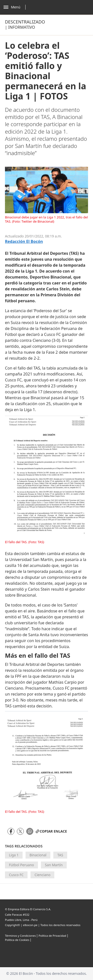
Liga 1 (14, 855)
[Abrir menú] (16, 7)
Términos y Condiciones (20, 936)
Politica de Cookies (17, 940)
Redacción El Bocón (24, 242)
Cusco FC (16, 875)
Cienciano (42, 875)
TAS (60, 855)
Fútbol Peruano (21, 865)
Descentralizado (25, 22)
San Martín (54, 865)
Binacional (38, 855)
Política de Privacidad (52, 936)
